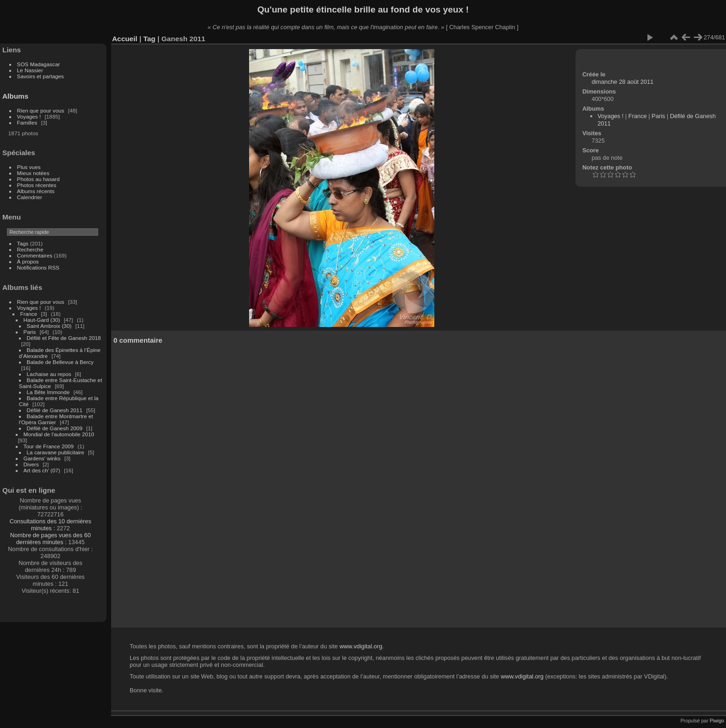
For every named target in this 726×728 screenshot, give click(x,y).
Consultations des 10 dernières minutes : (50, 525)
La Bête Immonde (48, 392)
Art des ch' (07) (42, 470)
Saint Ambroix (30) (49, 326)
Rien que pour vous (41, 110)
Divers (31, 464)
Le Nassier (30, 70)
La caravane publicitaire (56, 452)
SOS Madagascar (39, 64)
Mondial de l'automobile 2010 (59, 434)
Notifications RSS (38, 267)
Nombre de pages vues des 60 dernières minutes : (50, 539)
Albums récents (36, 191)
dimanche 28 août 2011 (623, 82)
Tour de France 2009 (49, 446)
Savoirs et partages (41, 76)
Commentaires (35, 255)
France (29, 314)
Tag (149, 39)
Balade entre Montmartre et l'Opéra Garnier (56, 419)
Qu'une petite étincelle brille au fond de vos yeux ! (363, 9)
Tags (23, 243)
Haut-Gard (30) (42, 320)
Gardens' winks (42, 458)
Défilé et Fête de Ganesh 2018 (64, 338)
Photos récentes (37, 185)
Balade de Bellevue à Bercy (60, 362)
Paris (30, 332)
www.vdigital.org (361, 646)
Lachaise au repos (49, 374)
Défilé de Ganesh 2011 (55, 410)
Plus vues (29, 167)
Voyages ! (29, 116)
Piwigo (717, 721)
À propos (28, 261)
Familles (27, 122)
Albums (15, 96)
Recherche (30, 249)
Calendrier (30, 197)
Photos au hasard (38, 179)
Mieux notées (33, 173)
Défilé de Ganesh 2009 (55, 428)
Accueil (125, 39)
